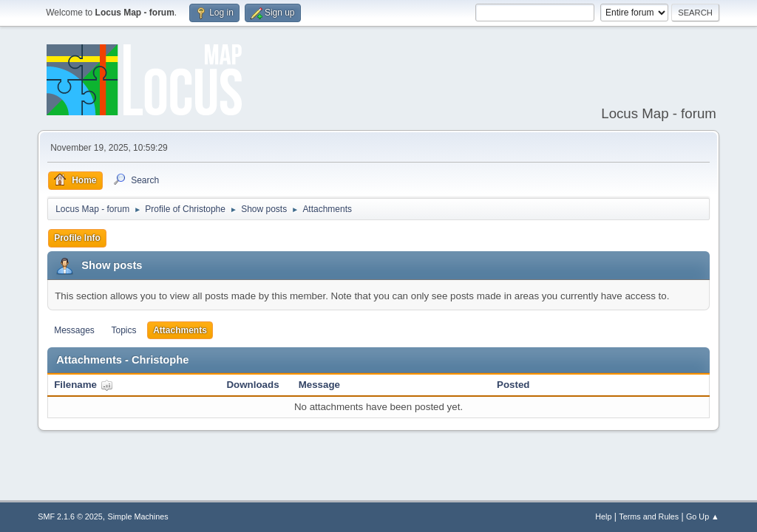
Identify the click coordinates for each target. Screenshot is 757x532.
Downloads (252, 385)
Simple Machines (138, 516)
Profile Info (77, 238)
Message (319, 385)
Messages (74, 330)
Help (603, 516)
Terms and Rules (649, 516)
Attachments (180, 330)
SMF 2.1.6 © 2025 (70, 516)
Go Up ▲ (703, 516)
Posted (513, 385)
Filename (83, 385)
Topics (124, 330)
